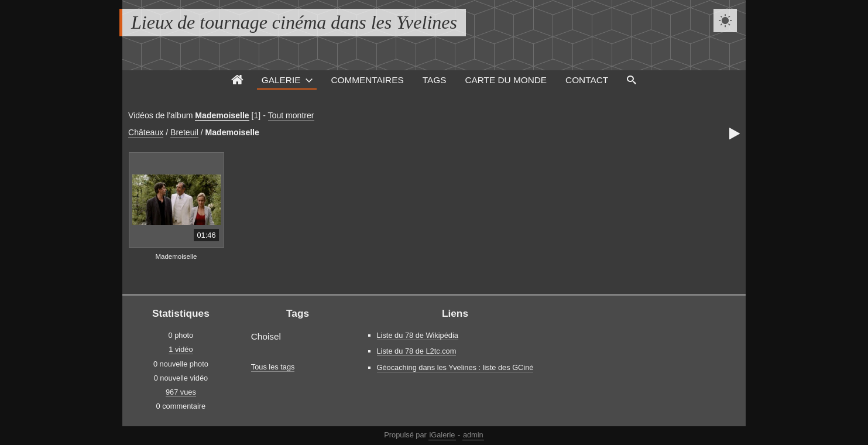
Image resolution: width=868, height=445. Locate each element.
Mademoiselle (222, 115)
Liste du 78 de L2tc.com (417, 351)
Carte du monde (506, 80)
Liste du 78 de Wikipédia (418, 335)
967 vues (181, 392)
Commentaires (367, 80)
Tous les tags (273, 367)
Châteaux (146, 132)
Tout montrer (291, 115)
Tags (435, 80)
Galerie (281, 80)
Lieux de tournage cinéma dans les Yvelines (294, 22)
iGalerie (442, 435)
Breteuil (184, 132)
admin (473, 435)
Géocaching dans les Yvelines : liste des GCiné (455, 367)
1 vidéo (181, 349)
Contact (587, 80)
